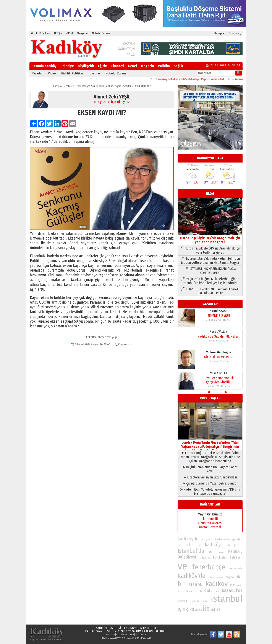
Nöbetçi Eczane (101, 33)
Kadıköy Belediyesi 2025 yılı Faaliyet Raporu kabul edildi (196, 79)
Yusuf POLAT (219, 373)
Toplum (109, 86)
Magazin (147, 66)
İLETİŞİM (58, 33)
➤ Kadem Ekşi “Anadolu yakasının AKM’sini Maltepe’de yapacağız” (210, 491)
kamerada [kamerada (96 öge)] (236, 568)
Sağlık (178, 66)
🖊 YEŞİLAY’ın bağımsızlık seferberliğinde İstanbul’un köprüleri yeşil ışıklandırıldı (210, 281)
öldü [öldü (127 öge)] (208, 590)
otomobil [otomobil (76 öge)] (182, 601)
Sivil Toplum (98, 86)
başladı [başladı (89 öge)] (230, 577)
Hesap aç (220, 33)
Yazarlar (37, 73)
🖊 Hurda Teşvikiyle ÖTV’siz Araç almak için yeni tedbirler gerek (210, 250)
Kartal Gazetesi (210, 527)
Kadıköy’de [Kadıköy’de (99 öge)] (222, 539)
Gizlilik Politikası (41, 33)
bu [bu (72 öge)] (201, 591)
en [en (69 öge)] (202, 540)
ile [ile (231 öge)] (206, 608)
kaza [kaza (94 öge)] (232, 585)
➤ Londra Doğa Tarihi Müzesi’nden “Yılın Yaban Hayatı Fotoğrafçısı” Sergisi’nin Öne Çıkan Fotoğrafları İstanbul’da (210, 457)
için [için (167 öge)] (181, 609)
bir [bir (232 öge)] (181, 584)
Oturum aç (235, 33)
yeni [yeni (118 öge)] (212, 552)
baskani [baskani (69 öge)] (181, 591)
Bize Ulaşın (141, 635)
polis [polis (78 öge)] (222, 552)
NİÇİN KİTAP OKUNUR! (219, 357)
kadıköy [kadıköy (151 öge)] (213, 545)
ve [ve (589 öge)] (182, 566)
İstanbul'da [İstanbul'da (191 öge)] (191, 551)
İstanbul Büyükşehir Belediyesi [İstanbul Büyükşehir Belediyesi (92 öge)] (221, 558)
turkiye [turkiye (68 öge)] (211, 577)
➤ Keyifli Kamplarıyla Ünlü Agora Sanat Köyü (210, 469)
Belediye (67, 66)
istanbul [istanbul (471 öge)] (227, 599)
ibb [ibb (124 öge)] (240, 577)
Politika (164, 66)
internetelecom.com (111, 638)
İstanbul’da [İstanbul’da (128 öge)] (232, 590)
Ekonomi (118, 66)
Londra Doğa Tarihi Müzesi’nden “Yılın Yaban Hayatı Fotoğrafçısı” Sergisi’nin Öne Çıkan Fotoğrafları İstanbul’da (210, 444)
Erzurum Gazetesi (210, 523)
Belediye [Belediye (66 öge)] (220, 577)
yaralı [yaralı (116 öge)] (238, 545)
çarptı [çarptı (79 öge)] (217, 591)
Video (52, 73)
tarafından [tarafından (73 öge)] (195, 601)
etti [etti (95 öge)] (213, 610)
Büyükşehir (86, 66)
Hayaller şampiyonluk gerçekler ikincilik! (219, 380)
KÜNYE (70, 33)
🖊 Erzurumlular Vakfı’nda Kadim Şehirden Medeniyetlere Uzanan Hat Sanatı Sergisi (210, 261)
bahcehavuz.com (143, 638)
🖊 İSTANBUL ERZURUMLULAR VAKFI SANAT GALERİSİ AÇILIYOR (210, 291)
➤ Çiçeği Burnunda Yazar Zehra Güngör (210, 483)
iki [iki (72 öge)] (200, 545)
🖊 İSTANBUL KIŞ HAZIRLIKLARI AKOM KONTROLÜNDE (210, 271)
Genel (133, 66)
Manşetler (83, 33)
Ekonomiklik (210, 519)
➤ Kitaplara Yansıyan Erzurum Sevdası (210, 477)
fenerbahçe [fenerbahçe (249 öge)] (209, 567)
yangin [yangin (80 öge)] (198, 610)
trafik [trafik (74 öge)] (227, 546)
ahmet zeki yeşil (108, 337)
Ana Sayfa (110, 635)
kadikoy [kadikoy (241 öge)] (217, 584)
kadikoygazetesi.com (101, 631)
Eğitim (103, 66)
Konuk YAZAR (219, 311)
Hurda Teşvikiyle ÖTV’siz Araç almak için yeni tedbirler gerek (210, 238)
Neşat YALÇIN (219, 332)
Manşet (86, 86)
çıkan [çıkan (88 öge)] (209, 539)
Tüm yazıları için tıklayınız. (112, 102)
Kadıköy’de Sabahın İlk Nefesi (219, 336)
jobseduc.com (128, 638)
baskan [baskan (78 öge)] (190, 591)
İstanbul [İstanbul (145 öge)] (196, 584)
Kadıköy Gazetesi (63, 86)
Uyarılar (95, 73)
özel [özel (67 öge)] (197, 591)
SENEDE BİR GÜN (219, 316)
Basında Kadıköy (44, 66)
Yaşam (118, 86)
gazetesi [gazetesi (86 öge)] (237, 539)
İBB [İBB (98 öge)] (218, 610)
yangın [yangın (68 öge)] (240, 585)
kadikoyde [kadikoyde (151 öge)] (188, 539)
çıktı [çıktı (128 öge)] (190, 609)
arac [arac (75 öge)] (205, 601)
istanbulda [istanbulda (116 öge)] (186, 545)
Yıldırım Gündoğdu (219, 352)
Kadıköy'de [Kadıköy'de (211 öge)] (191, 576)
